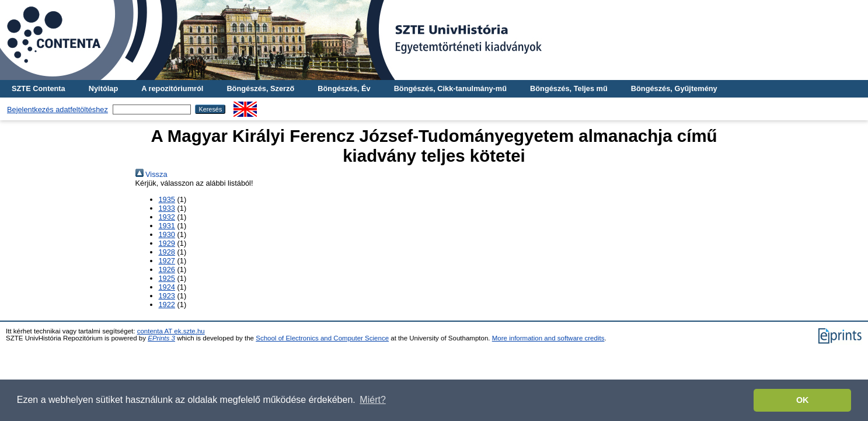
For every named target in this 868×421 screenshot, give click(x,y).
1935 (167, 199)
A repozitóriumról (172, 88)
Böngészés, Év (344, 88)
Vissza (151, 174)
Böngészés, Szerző (260, 88)
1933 (167, 208)
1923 (167, 296)
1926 (167, 269)
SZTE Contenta (39, 88)
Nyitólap (103, 88)
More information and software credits (548, 338)
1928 (167, 252)
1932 (167, 217)
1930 (167, 234)
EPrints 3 (161, 338)
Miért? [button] (372, 400)
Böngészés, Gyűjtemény (674, 88)
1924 (167, 287)
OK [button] (803, 400)
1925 (167, 278)
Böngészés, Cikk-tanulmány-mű (450, 88)
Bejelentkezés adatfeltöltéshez (57, 109)
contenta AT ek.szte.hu (171, 331)
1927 (167, 261)
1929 (167, 243)
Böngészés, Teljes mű (569, 88)
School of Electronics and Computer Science (322, 338)
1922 (167, 305)
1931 (167, 226)
